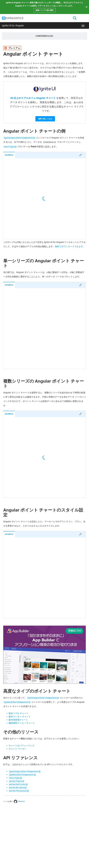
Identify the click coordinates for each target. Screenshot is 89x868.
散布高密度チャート (18, 720)
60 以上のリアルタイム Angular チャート (33, 98)
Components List (44, 36)
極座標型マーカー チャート (22, 723)
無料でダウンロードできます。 (70, 246)
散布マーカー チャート (20, 716)
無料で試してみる (45, 119)
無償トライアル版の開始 (45, 10)
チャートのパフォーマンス (22, 746)
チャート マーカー (18, 749)
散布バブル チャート (19, 713)
